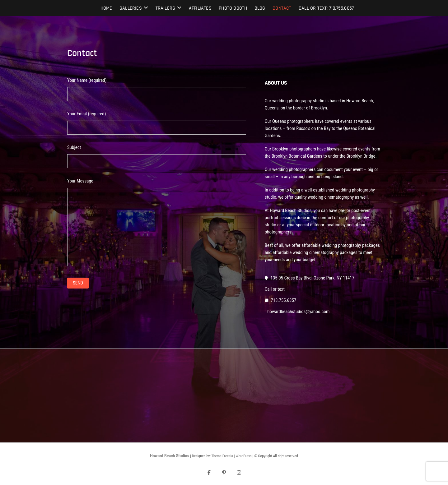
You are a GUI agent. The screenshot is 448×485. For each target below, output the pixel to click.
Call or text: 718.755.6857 (326, 8)
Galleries (131, 8)
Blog (260, 8)
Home (106, 8)
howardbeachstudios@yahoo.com (298, 312)
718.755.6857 (280, 300)
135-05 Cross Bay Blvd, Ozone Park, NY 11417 (310, 278)
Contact (282, 8)
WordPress (243, 456)
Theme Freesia (222, 456)
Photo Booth (233, 8)
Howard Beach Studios (170, 456)
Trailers (166, 8)
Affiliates (200, 8)
